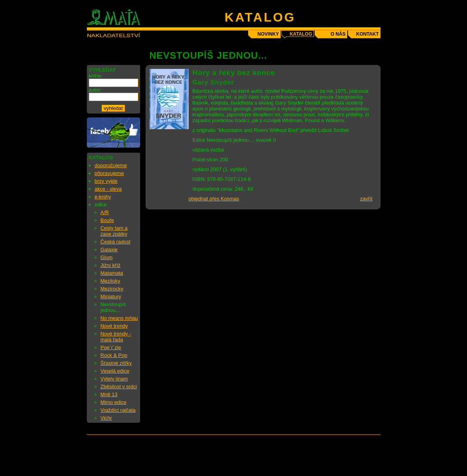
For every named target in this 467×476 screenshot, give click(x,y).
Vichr (106, 418)
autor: (95, 90)
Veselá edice (115, 371)
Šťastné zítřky (116, 363)
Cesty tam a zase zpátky (114, 231)
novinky (268, 34)
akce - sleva (108, 189)
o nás (338, 34)
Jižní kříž (111, 265)
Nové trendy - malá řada (116, 337)
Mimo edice (114, 402)
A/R (105, 212)
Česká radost (116, 242)
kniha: (96, 76)
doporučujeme (111, 165)
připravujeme (109, 173)
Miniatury (111, 297)
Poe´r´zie (111, 347)
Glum (107, 257)
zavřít (366, 199)
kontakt (368, 34)
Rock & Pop (114, 355)
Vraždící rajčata (118, 410)
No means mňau (119, 318)
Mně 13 (109, 394)
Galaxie (109, 250)
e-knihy (103, 197)
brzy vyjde (106, 181)
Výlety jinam (114, 379)
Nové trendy (114, 326)
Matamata (112, 273)
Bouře (107, 220)
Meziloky (111, 281)
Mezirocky (112, 289)
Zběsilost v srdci (119, 387)
